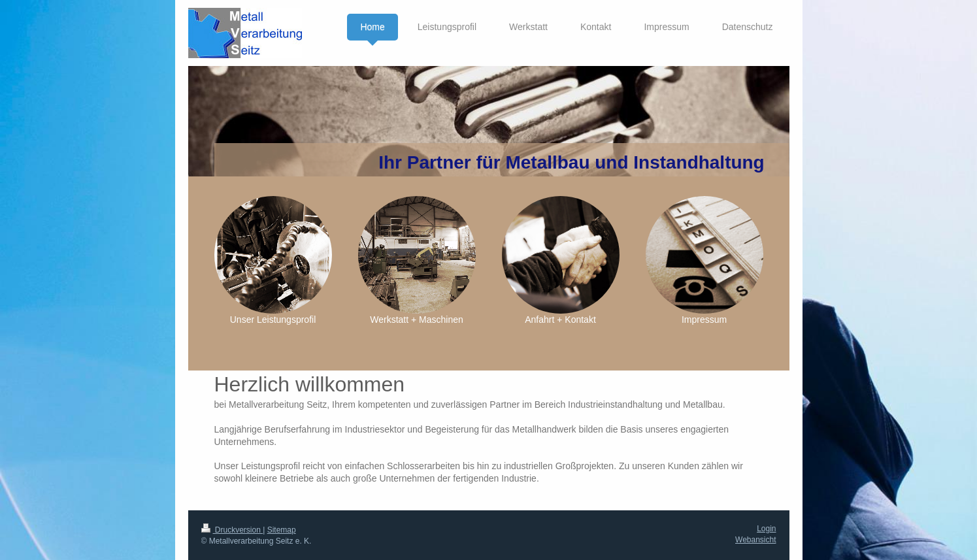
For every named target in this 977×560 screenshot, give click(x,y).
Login (766, 529)
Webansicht (755, 540)
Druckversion (232, 530)
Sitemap (282, 530)
